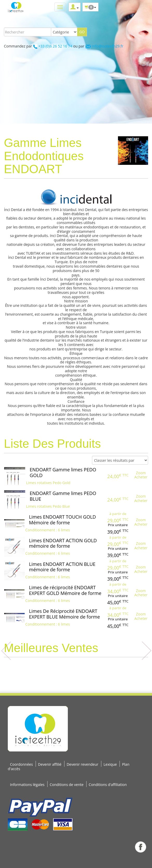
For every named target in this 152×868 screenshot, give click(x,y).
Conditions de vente (67, 785)
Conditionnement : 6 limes (48, 530)
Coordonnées (21, 764)
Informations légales (27, 785)
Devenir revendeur (82, 764)
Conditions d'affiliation (108, 785)
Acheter (141, 477)
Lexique (110, 764)
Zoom (141, 473)
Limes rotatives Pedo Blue (48, 506)
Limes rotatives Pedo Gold (48, 483)
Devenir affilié (50, 764)
